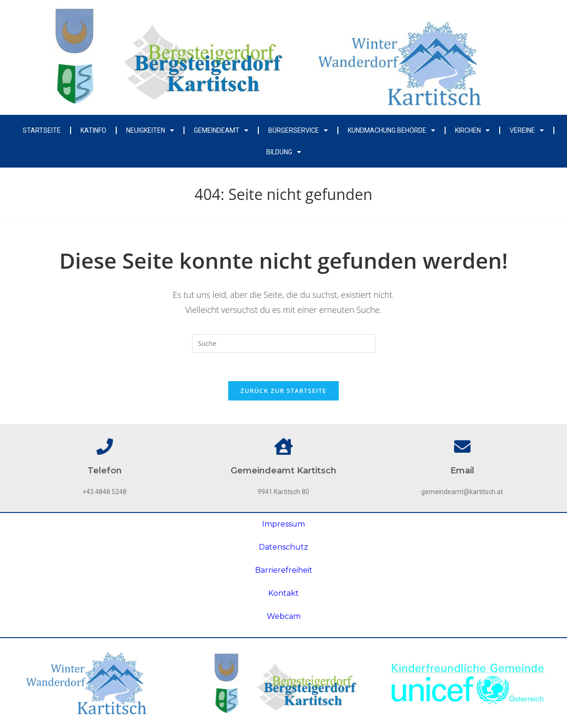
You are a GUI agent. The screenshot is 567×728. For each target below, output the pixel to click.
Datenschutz (283, 547)
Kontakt (283, 593)
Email (462, 471)
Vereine (527, 130)
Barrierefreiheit (284, 570)
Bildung (284, 152)
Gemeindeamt (221, 130)
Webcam (284, 616)
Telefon (105, 471)
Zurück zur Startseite (283, 391)
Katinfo (93, 130)
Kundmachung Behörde (391, 130)
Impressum (283, 524)
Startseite (42, 130)
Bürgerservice (298, 130)
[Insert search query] (284, 344)
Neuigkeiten (150, 130)
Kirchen (472, 130)
